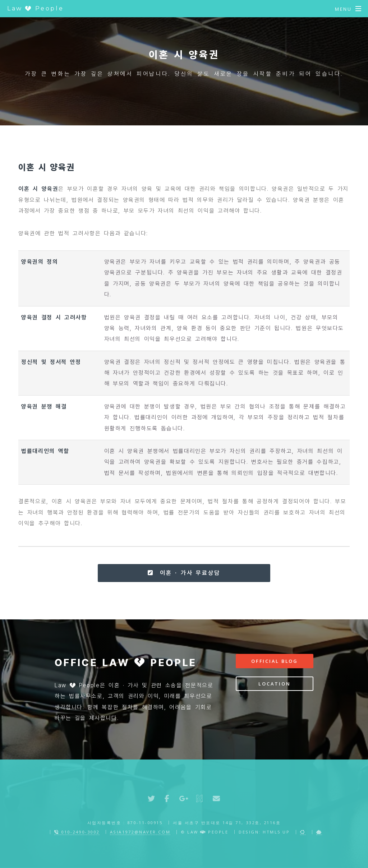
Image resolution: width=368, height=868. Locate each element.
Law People (35, 8)
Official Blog (275, 661)
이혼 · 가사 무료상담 (184, 573)
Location (274, 684)
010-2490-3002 (77, 832)
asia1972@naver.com (140, 832)
